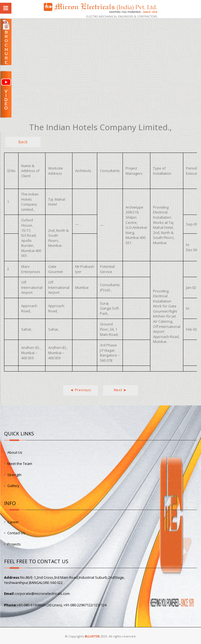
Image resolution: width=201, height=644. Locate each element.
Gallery (13, 486)
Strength (14, 475)
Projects (14, 544)
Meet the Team (20, 464)
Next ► (121, 390)
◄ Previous (81, 390)
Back (23, 142)
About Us (15, 452)
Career (13, 522)
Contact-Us (16, 533)
